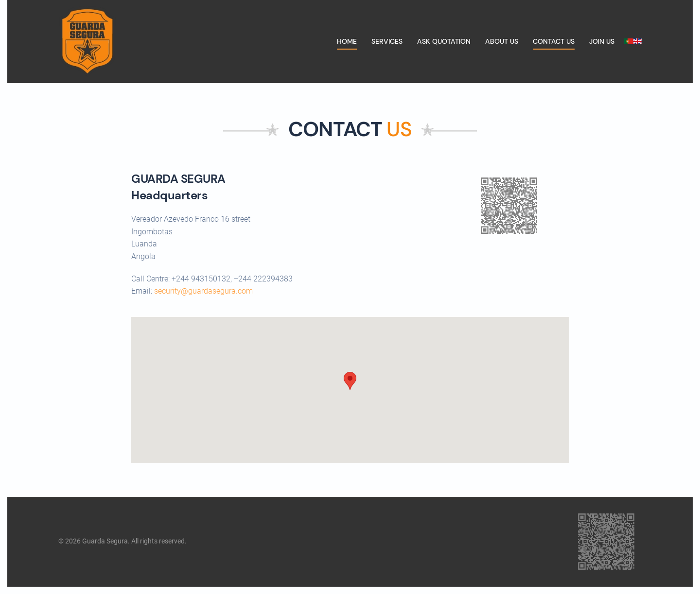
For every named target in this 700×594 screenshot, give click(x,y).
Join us (602, 41)
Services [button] (387, 41)
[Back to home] (87, 42)
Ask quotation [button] (444, 41)
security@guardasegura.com (203, 291)
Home (347, 41)
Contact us (554, 41)
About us (502, 41)
